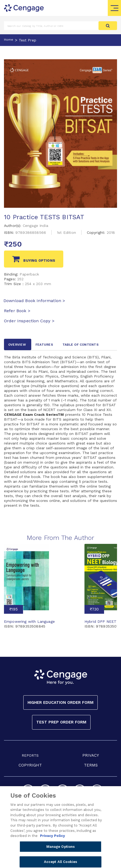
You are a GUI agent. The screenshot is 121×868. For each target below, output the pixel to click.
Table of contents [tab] (80, 345)
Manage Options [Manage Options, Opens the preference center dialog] (61, 851)
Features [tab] (44, 345)
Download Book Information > (34, 301)
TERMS (91, 765)
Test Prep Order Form (61, 722)
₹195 (14, 609)
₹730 (94, 609)
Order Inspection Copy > (29, 321)
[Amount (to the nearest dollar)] (51, 26)
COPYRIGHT (30, 765)
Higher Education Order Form (60, 702)
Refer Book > (17, 311)
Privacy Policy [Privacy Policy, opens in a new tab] (52, 840)
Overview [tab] (17, 345)
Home (9, 40)
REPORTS (30, 755)
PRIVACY (91, 755)
